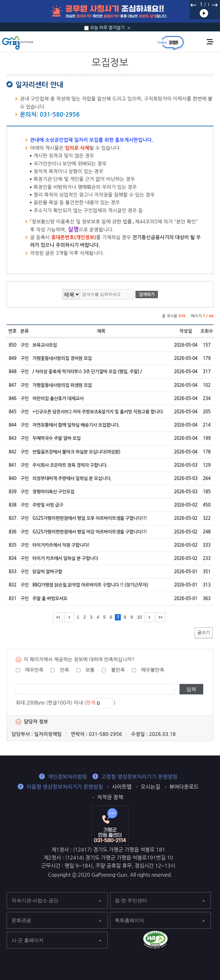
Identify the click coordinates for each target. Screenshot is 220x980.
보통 (90, 670)
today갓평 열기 (170, 43)
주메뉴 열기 (210, 42)
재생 (204, 13)
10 (139, 617)
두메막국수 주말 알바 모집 (57, 438)
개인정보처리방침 (67, 777)
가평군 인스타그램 (210, 941)
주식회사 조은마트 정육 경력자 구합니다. (70, 465)
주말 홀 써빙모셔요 (50, 599)
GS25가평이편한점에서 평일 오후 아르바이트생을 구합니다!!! (90, 518)
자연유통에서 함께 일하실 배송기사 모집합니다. (76, 425)
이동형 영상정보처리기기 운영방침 (65, 787)
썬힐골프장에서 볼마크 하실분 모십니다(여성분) (76, 452)
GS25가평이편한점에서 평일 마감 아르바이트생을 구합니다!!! (90, 532)
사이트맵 (122, 787)
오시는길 (151, 787)
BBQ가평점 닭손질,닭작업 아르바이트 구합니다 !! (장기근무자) (90, 585)
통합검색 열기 (198, 42)
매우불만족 (153, 670)
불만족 (118, 670)
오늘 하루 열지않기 (107, 28)
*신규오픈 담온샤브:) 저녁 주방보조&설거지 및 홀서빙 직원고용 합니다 (98, 412)
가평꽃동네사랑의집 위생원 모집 (62, 385)
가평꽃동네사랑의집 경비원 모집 (62, 358)
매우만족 (34, 670)
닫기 (129, 28)
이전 (193, 5)
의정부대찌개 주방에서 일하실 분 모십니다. (72, 478)
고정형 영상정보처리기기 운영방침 (140, 777)
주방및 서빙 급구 (48, 505)
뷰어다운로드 (184, 787)
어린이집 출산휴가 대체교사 (58, 399)
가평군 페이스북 (179, 941)
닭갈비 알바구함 (47, 572)
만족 (64, 670)
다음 (214, 5)
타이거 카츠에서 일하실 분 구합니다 (65, 558)
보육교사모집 (45, 345)
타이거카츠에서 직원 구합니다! (61, 545)
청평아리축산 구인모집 (53, 492)
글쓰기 (204, 632)
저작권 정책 (110, 797)
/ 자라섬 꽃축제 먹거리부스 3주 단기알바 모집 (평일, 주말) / (87, 372)
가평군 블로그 (195, 941)
